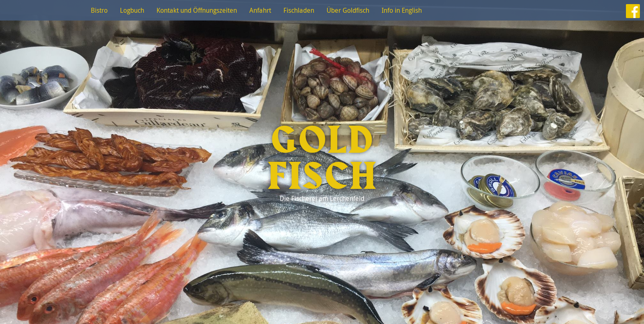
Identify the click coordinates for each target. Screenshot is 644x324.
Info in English (402, 10)
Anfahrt (260, 10)
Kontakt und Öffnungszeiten (197, 10)
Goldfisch (322, 159)
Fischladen (299, 10)
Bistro (99, 10)
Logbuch (132, 10)
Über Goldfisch (348, 10)
